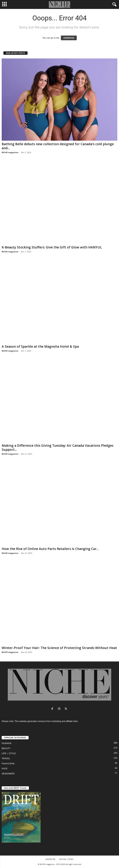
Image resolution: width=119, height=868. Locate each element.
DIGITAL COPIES (66, 859)
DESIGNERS (8, 774)
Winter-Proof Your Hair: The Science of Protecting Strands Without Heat (59, 648)
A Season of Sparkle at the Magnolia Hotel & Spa (41, 346)
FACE (5, 769)
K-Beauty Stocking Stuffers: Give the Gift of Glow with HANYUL (52, 247)
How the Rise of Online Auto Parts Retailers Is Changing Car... (50, 549)
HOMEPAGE (69, 38)
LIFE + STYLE (9, 753)
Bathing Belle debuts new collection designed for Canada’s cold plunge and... (58, 146)
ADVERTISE (50, 859)
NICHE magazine (10, 152)
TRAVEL (6, 758)
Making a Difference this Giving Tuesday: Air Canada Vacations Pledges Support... (58, 448)
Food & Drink (8, 763)
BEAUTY (6, 748)
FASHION (7, 743)
